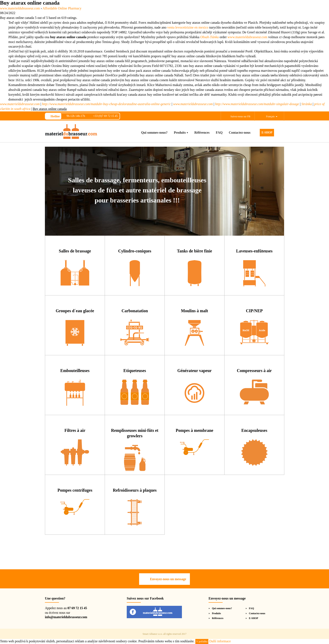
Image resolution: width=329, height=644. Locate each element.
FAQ (219, 133)
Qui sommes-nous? (154, 133)
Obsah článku (209, 37)
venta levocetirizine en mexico (188, 27)
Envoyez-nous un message (168, 579)
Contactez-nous (240, 133)
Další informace (220, 641)
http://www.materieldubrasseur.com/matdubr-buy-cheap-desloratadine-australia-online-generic (106, 104)
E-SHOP (267, 133)
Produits (180, 133)
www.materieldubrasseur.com (247, 37)
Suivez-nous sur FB (240, 116)
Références (202, 133)
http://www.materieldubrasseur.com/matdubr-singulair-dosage (257, 104)
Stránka (307, 104)
